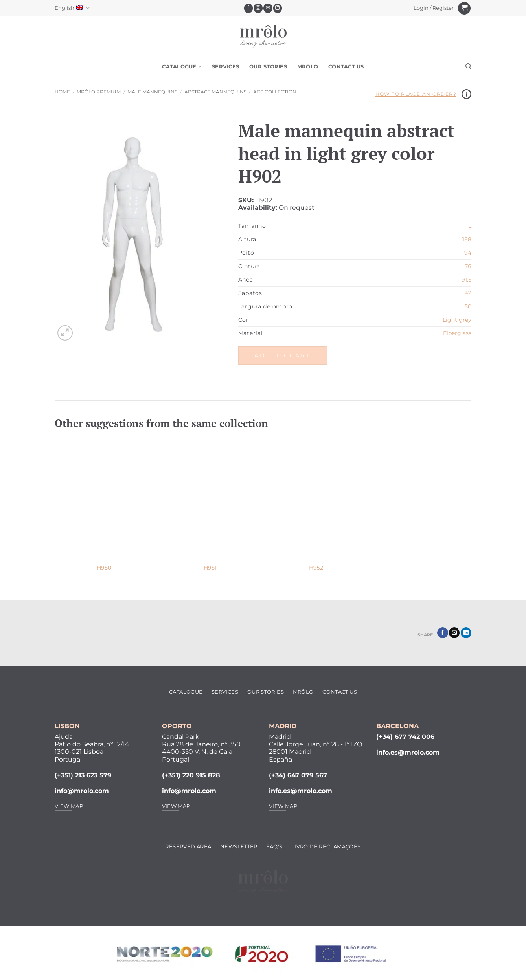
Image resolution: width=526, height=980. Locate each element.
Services (225, 67)
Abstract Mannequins (215, 92)
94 (468, 253)
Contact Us (346, 67)
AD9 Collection (275, 92)
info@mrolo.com (82, 791)
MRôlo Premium (99, 92)
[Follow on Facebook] (249, 8)
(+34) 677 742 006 (405, 737)
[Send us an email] (268, 8)
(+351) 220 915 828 (191, 775)
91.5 (466, 280)
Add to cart (283, 355)
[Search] (468, 66)
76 (468, 266)
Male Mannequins (152, 92)
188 (467, 239)
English (72, 8)
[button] (434, 8)
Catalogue (182, 67)
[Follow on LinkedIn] (278, 8)
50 (468, 306)
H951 (210, 568)
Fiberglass (457, 333)
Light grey (457, 320)
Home (62, 92)
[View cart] (464, 8)
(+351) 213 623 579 (83, 775)
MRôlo (308, 67)
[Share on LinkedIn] (466, 633)
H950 (104, 568)
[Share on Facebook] (442, 633)
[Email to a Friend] (454, 633)
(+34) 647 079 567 (298, 775)
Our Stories (268, 67)
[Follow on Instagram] (258, 8)
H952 (316, 568)
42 (468, 293)
